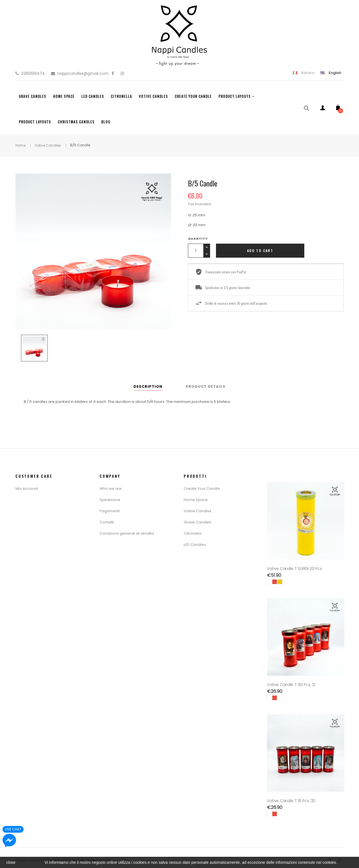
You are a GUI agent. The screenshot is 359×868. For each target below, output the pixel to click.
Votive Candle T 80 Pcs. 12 (292, 681)
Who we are (111, 489)
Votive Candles (198, 511)
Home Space (196, 500)
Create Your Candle (202, 489)
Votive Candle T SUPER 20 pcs (295, 567)
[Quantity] (196, 251)
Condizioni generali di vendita (127, 533)
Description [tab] (148, 386)
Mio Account (27, 489)
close (11, 862)
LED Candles (195, 545)
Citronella (193, 533)
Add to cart (260, 251)
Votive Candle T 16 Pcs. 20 (292, 796)
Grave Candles (197, 522)
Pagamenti (110, 511)
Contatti (107, 522)
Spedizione (110, 500)
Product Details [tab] (206, 386)
